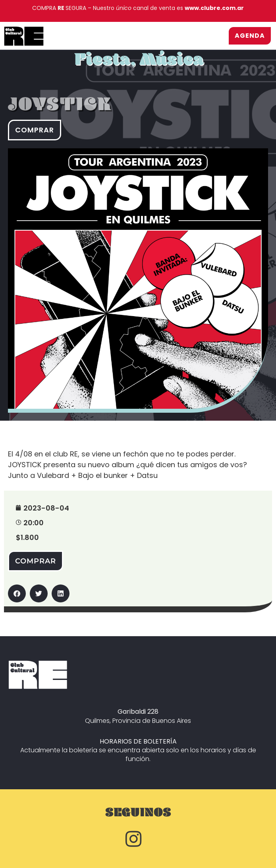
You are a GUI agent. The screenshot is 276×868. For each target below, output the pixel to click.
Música (172, 63)
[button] (17, 593)
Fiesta (102, 63)
